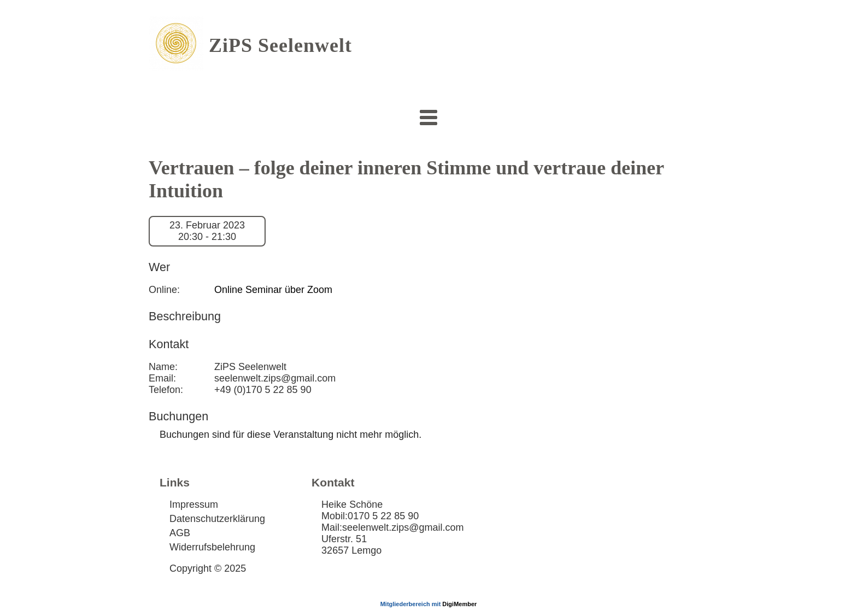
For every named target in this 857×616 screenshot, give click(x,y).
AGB (180, 533)
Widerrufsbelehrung (212, 547)
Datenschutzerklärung (217, 519)
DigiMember (459, 604)
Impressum (194, 504)
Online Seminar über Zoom (273, 290)
